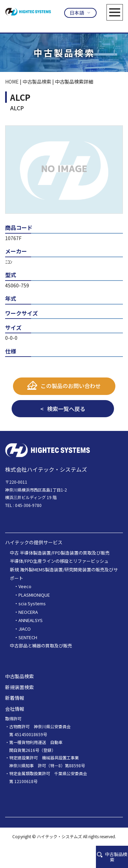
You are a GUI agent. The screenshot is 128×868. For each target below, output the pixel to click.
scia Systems (32, 603)
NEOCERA (28, 612)
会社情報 (15, 709)
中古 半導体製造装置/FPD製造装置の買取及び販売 (60, 553)
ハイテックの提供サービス (34, 542)
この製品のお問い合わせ (71, 386)
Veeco (25, 587)
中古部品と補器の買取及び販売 (41, 646)
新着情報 (15, 698)
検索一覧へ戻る (66, 409)
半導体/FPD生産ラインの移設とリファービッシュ (59, 561)
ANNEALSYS (31, 620)
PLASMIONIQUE (34, 595)
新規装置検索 (19, 687)
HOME (12, 82)
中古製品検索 (112, 857)
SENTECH (28, 637)
